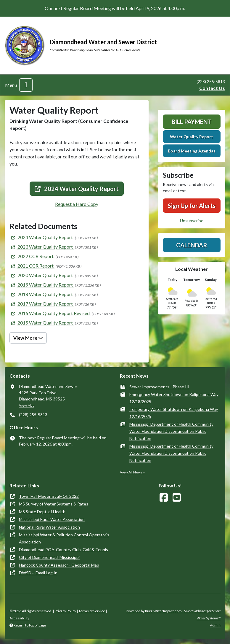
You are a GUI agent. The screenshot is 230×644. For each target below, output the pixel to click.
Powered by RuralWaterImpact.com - (173, 614)
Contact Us (212, 88)
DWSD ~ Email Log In (38, 573)
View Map (27, 405)
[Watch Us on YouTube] (177, 498)
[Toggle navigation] (26, 85)
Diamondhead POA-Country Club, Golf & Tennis (63, 550)
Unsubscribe (192, 221)
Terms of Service (92, 611)
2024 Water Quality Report (77, 189)
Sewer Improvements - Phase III (159, 387)
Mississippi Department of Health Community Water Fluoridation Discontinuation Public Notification (171, 431)
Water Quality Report (192, 137)
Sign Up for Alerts (192, 206)
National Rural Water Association (49, 527)
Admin (215, 625)
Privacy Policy (65, 611)
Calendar (192, 245)
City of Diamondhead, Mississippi (49, 557)
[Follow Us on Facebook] (164, 498)
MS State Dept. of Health (42, 512)
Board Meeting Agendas (192, 151)
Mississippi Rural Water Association (52, 519)
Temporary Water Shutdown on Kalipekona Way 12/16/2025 (174, 413)
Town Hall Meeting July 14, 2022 (49, 496)
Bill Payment (192, 122)
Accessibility (19, 618)
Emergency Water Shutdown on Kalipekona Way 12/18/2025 (174, 398)
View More (28, 338)
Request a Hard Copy (77, 204)
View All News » (132, 472)
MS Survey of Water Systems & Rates (54, 504)
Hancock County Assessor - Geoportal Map (59, 565)
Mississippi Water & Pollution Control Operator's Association (64, 538)
